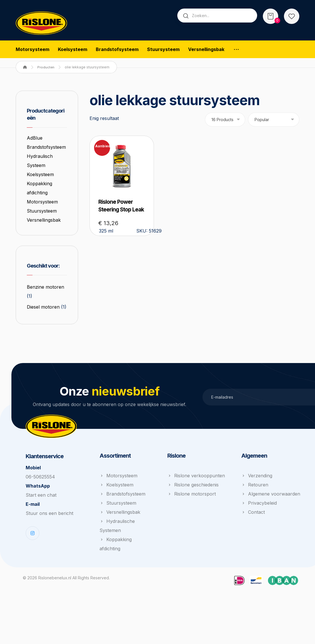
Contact (253, 537)
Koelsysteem (41, 185)
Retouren (255, 509)
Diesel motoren (44, 320)
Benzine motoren (46, 300)
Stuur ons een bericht (49, 537)
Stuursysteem (42, 221)
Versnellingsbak (44, 231)
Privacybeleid (259, 527)
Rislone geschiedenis (193, 509)
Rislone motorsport (192, 518)
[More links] (236, 50)
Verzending (257, 500)
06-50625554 (40, 501)
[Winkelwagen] (271, 16)
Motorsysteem (43, 212)
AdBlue (35, 139)
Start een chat (41, 519)
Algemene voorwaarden (271, 518)
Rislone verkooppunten (196, 500)
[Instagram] (32, 557)
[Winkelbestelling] (274, 120)
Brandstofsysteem (122, 518)
